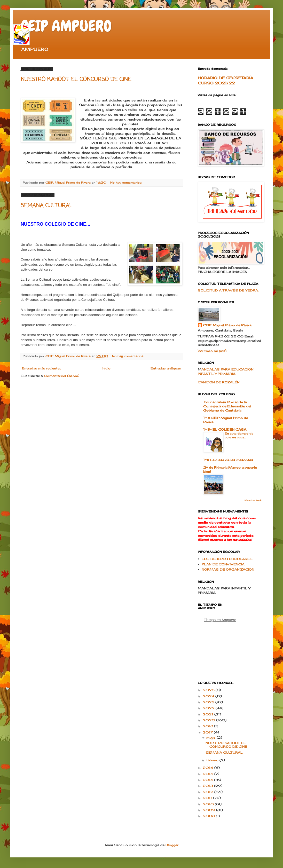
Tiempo (210, 620)
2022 (209, 708)
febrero (213, 760)
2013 (208, 786)
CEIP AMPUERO (66, 26)
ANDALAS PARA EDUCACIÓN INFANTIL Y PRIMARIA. (226, 372)
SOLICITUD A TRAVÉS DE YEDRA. (228, 290)
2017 (208, 732)
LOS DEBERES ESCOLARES (227, 559)
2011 (208, 798)
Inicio (106, 368)
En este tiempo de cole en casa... (239, 435)
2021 (209, 714)
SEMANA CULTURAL (47, 206)
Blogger (172, 845)
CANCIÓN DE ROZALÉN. (219, 382)
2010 (209, 804)
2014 (208, 780)
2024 (209, 696)
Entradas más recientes (42, 368)
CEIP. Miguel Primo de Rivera (227, 325)
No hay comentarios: (127, 183)
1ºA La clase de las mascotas (228, 460)
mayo (211, 737)
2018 (208, 726)
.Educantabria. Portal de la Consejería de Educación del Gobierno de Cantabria (227, 406)
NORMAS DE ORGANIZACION (228, 569)
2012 (209, 792)
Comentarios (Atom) (62, 376)
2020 (209, 720)
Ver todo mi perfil (213, 351)
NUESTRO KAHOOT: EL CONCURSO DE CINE (76, 80)
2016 (209, 768)
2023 (209, 702)
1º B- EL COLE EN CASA (225, 429)
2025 (209, 690)
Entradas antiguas (166, 368)
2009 (209, 810)
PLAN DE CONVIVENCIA (223, 564)
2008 (209, 816)
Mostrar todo (253, 500)
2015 (209, 774)
